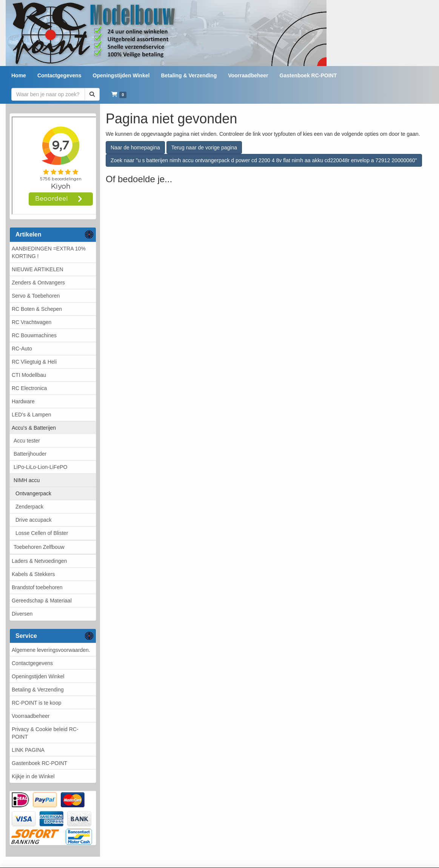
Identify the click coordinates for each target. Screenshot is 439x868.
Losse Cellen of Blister (42, 533)
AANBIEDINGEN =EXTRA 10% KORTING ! (49, 252)
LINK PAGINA (28, 750)
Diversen (22, 614)
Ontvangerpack (33, 493)
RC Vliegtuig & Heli (34, 362)
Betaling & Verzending (38, 690)
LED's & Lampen (32, 415)
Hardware (23, 401)
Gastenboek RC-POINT (39, 763)
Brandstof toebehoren (37, 587)
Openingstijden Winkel (38, 676)
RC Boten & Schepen (37, 309)
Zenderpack (29, 507)
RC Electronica (29, 388)
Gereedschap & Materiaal (42, 601)
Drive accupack (34, 520)
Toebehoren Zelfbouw (39, 547)
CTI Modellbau (29, 375)
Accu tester (27, 441)
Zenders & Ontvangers (38, 283)
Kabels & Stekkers (33, 574)
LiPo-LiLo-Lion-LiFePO (40, 467)
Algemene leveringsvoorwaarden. (51, 650)
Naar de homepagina (135, 147)
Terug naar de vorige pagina (204, 147)
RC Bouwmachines (34, 335)
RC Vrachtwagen (32, 322)
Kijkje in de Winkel (33, 776)
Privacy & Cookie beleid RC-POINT (45, 733)
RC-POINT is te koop (36, 703)
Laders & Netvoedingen (39, 561)
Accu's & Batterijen (34, 428)
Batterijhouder (30, 454)
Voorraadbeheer (31, 716)
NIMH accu (27, 480)
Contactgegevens (32, 663)
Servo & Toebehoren (36, 296)
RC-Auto (22, 349)
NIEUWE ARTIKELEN (38, 269)
